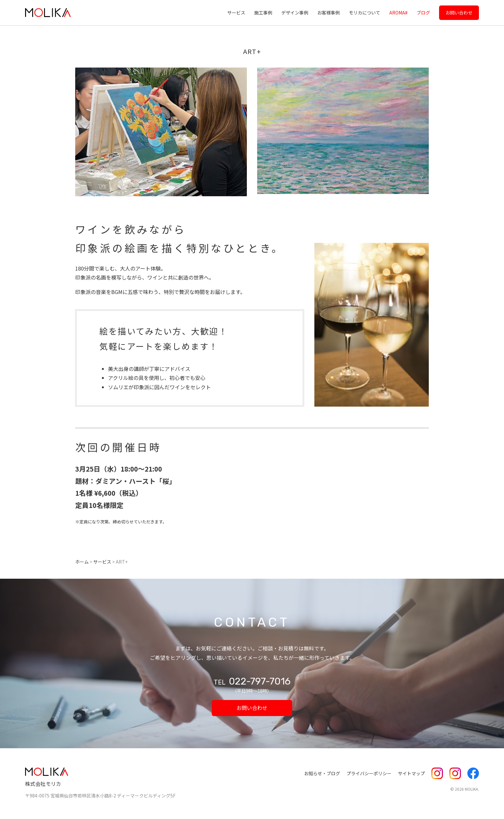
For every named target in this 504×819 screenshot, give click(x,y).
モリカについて (364, 13)
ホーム (82, 562)
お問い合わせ (459, 13)
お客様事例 (328, 13)
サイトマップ (411, 773)
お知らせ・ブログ (322, 773)
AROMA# (398, 13)
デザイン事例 (295, 13)
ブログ (423, 13)
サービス (236, 13)
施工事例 (263, 13)
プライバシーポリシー (369, 773)
